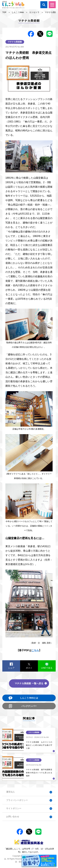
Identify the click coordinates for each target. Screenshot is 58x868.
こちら (35, 650)
